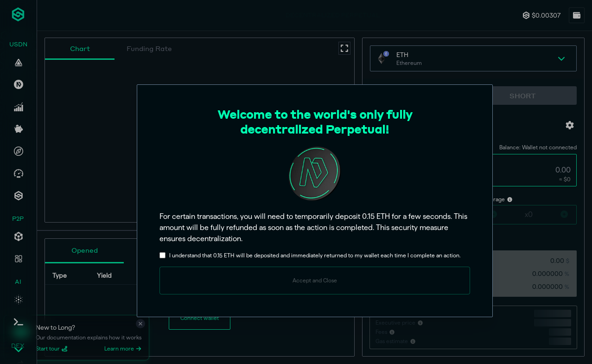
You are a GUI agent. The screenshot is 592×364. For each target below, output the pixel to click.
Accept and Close (315, 280)
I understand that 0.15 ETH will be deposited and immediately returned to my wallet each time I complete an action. (315, 255)
